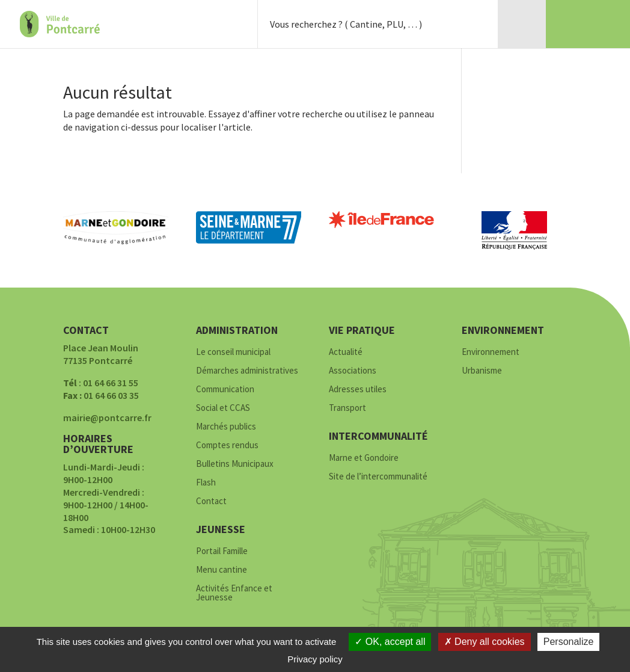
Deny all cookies (485, 642)
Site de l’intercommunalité (378, 477)
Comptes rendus (227, 445)
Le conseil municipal (233, 352)
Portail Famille (222, 551)
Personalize (569, 642)
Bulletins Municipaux (235, 464)
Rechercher (474, 24)
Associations (353, 371)
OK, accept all (390, 642)
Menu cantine (222, 570)
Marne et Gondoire (364, 458)
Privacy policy (315, 659)
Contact (211, 501)
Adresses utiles (358, 390)
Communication (225, 390)
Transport (347, 408)
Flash (206, 483)
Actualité (346, 352)
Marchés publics (226, 427)
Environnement (491, 352)
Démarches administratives (247, 371)
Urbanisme (482, 371)
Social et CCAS (223, 408)
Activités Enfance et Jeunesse (234, 593)
